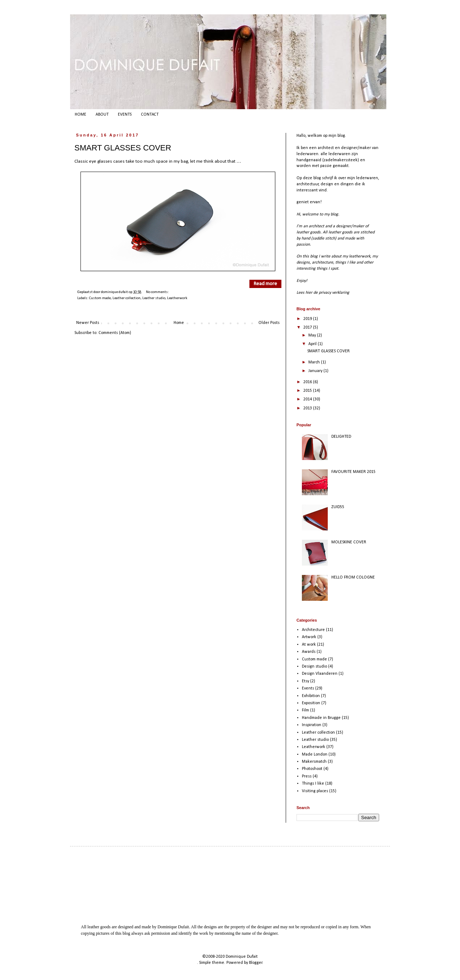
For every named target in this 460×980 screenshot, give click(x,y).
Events (308, 688)
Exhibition (311, 696)
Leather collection (126, 298)
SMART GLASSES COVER (123, 148)
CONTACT (150, 115)
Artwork (309, 637)
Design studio (314, 667)
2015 (308, 391)
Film (305, 710)
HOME (80, 115)
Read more (265, 284)
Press (307, 776)
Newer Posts (88, 323)
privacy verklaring (334, 293)
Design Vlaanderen (320, 674)
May (313, 335)
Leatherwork (177, 298)
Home (179, 323)
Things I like (313, 784)
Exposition (311, 703)
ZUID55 (338, 507)
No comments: (157, 292)
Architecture (313, 630)
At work (309, 645)
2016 (308, 382)
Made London (315, 754)
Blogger (256, 963)
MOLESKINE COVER (349, 542)
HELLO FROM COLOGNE (353, 577)
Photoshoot (312, 769)
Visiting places (315, 791)
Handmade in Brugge (321, 718)
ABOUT (102, 115)
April (313, 344)
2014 (308, 399)
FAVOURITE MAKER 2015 (353, 472)
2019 (308, 319)
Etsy (305, 681)
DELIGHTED (341, 437)
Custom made (100, 298)
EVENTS (125, 115)
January (316, 371)
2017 (308, 328)
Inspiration (312, 725)
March (315, 362)
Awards (309, 652)
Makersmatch (314, 762)
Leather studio (154, 298)
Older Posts (269, 323)
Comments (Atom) (115, 333)
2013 (308, 408)
